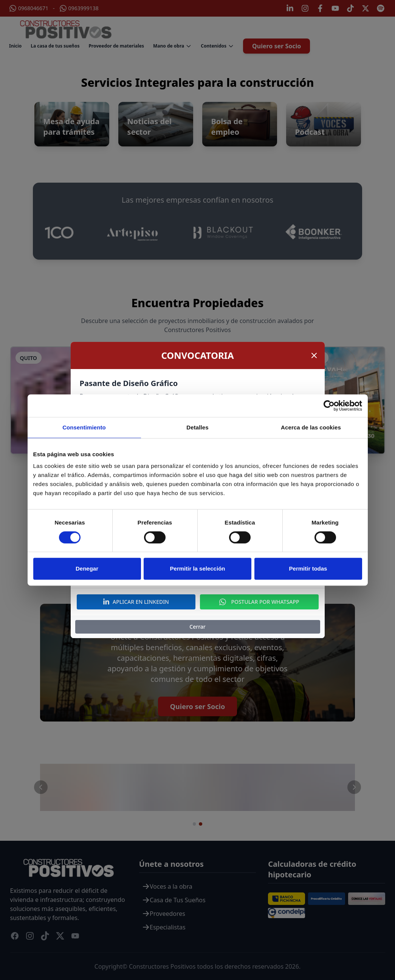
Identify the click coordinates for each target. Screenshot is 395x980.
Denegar (87, 568)
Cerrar (197, 627)
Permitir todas (308, 568)
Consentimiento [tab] (84, 427)
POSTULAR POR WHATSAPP (259, 602)
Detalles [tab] (197, 427)
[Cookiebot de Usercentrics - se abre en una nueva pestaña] (329, 406)
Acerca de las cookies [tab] (311, 427)
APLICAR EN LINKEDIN (136, 602)
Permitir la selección (198, 568)
